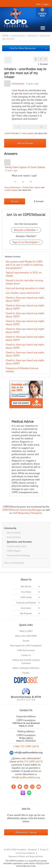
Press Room (26, 592)
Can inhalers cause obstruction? (23, 293)
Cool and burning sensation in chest (25, 288)
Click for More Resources (22, 48)
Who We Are (26, 587)
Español (26, 673)
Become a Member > (26, 230)
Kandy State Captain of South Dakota (25, 167)
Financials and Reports (26, 603)
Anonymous (18, 84)
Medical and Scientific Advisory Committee (26, 662)
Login (46, 4)
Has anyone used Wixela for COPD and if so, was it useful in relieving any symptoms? (24, 265)
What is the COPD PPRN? (26, 636)
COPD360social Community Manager (22, 510)
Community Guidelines (25, 853)
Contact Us (26, 655)
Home (5, 36)
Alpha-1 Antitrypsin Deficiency (26, 668)
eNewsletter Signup (26, 832)
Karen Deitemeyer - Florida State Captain (23, 187)
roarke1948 (10, 133)
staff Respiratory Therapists (27, 513)
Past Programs (26, 613)
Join (38, 4)
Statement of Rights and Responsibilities (26, 856)
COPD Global (26, 597)
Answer (15, 201)
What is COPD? (26, 631)
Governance (26, 608)
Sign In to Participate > (26, 242)
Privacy (43, 850)
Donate (42, 13)
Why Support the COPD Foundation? (26, 646)
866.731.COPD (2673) (31, 761)
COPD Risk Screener (26, 650)
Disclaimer (32, 850)
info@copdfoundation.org (26, 777)
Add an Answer (25, 143)
